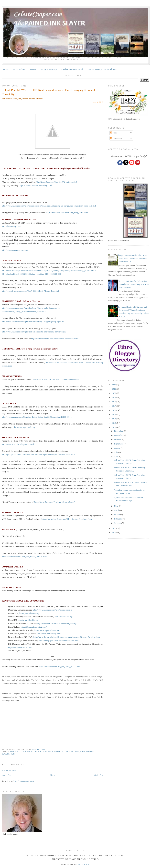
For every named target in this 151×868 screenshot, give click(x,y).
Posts (114, 133)
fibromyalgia (88, 752)
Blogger (83, 865)
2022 (114, 385)
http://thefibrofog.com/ (11, 226)
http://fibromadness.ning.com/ (34, 627)
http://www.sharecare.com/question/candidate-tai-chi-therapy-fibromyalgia (34, 332)
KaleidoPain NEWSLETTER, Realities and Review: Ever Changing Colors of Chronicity (48, 92)
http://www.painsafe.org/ (25, 427)
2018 (114, 402)
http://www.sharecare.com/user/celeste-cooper (52, 610)
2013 (114, 423)
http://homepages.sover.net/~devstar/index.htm (59, 640)
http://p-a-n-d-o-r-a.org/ (29, 613)
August (118, 448)
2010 (114, 533)
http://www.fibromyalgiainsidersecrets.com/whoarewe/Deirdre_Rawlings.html (67, 637)
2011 (114, 528)
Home (6, 69)
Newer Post (7, 775)
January (118, 523)
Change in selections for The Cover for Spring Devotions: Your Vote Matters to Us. (132, 258)
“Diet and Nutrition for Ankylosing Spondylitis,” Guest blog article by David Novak (133, 284)
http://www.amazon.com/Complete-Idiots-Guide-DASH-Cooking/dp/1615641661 (37, 417)
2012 (114, 427)
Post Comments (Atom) (24, 781)
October (118, 439)
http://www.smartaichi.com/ (20, 647)
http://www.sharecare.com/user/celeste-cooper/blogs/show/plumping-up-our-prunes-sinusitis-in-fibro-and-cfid (49, 206)
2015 (114, 414)
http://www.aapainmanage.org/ (15, 250)
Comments (116, 138)
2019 (114, 397)
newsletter (8, 754)
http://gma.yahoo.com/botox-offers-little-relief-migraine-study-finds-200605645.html (38, 454)
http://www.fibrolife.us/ (28, 620)
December (119, 431)
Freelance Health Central (72, 69)
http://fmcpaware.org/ (64, 617)
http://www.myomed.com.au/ (47, 630)
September (119, 444)
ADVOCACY (15, 752)
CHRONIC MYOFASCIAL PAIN (66, 752)
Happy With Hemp (49, 69)
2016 (114, 410)
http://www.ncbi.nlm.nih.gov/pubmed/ (18, 444)
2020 (114, 393)
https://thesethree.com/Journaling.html (35, 185)
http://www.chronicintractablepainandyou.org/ (57, 623)
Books (33, 69)
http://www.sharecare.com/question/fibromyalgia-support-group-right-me (33, 322)
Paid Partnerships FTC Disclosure (102, 69)
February (118, 519)
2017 (114, 406)
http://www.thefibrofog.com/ (49, 634)
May (116, 506)
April (117, 510)
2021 (114, 389)
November (119, 435)
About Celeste (19, 69)
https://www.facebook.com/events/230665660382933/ (56, 379)
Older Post (99, 775)
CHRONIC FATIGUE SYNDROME (36, 752)
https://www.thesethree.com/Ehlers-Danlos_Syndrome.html (67, 519)
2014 (114, 419)
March (117, 514)
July (116, 452)
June (116, 457)
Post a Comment (9, 770)
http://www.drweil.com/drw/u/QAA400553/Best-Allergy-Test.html (30, 291)
